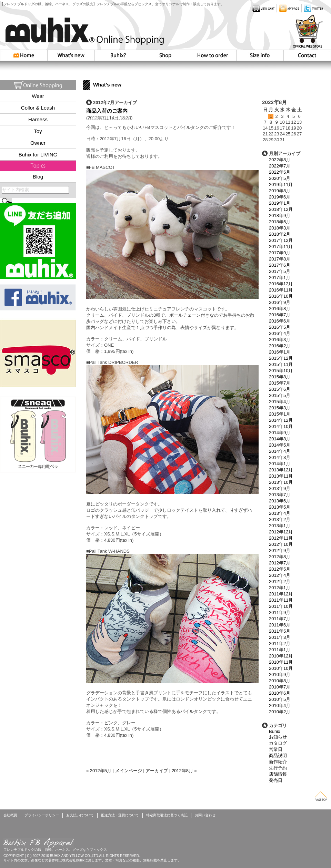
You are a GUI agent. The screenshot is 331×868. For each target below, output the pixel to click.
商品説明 (278, 755)
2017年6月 (280, 265)
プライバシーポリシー (42, 815)
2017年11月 (281, 247)
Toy (38, 131)
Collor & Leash (38, 108)
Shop (165, 55)
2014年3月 (280, 457)
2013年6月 (280, 501)
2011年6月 (280, 625)
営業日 (276, 749)
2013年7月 (280, 495)
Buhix (275, 731)
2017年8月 (280, 259)
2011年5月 (280, 631)
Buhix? (118, 55)
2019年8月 (280, 191)
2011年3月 (280, 637)
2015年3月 (280, 408)
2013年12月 (281, 470)
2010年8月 (280, 681)
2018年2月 (280, 234)
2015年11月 (281, 364)
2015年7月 (280, 383)
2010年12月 (281, 656)
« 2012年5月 (99, 771)
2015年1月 (280, 414)
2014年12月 (281, 420)
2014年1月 (280, 464)
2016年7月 (280, 315)
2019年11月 (281, 185)
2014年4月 (280, 451)
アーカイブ (157, 771)
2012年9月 (280, 550)
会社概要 (10, 815)
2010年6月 (280, 693)
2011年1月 (280, 650)
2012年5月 (280, 569)
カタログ (278, 743)
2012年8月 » (184, 771)
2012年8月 (280, 557)
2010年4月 (280, 706)
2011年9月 (280, 612)
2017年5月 (280, 271)
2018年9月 (280, 216)
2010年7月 (280, 687)
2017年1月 (280, 278)
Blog (38, 177)
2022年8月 (280, 160)
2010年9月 (280, 675)
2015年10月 (281, 371)
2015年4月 (280, 402)
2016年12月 (281, 284)
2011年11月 (281, 600)
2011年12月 (281, 594)
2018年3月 (280, 228)
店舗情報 (278, 774)
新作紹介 (278, 762)
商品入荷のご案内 (107, 111)
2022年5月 (280, 172)
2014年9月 (280, 433)
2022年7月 (280, 166)
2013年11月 (281, 476)
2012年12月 (281, 532)
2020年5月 (280, 178)
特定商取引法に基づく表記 (167, 815)
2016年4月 (280, 333)
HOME (24, 55)
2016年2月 (280, 346)
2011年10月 (281, 606)
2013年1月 (280, 526)
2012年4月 (280, 575)
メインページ (129, 771)
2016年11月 (281, 290)
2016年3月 (280, 340)
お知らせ (278, 737)
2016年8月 (280, 309)
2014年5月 (280, 445)
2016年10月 (281, 296)
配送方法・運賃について (120, 815)
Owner (38, 143)
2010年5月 (280, 699)
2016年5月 (280, 327)
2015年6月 (280, 389)
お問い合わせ (307, 55)
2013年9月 (280, 488)
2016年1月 (280, 352)
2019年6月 (280, 197)
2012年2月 (280, 581)
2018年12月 (281, 209)
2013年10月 (281, 482)
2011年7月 (280, 619)
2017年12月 (281, 240)
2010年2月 (280, 712)
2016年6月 (280, 321)
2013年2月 (280, 519)
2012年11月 (281, 538)
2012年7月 (280, 563)
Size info (260, 55)
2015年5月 (280, 395)
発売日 (276, 780)
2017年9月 (280, 253)
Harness (38, 119)
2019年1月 (280, 203)
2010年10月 (281, 668)
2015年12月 (281, 358)
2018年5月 (280, 222)
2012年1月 (280, 588)
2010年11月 (281, 662)
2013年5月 (280, 507)
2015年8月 (280, 377)
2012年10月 (281, 544)
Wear (38, 96)
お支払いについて (80, 815)
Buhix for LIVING (38, 155)
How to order (213, 55)
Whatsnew (71, 55)
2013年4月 (280, 513)
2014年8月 (280, 439)
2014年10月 (281, 426)
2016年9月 (280, 302)
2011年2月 (280, 644)
